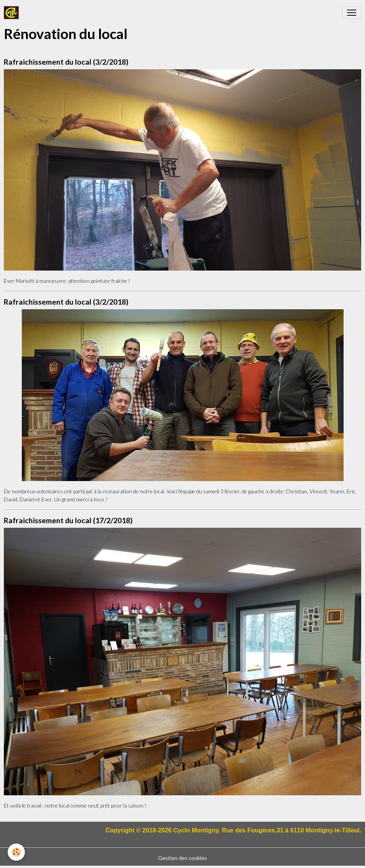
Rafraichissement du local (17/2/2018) (68, 520)
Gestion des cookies (182, 858)
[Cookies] (16, 852)
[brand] (13, 13)
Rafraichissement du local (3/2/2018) (66, 62)
